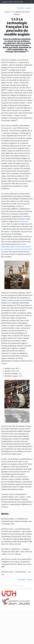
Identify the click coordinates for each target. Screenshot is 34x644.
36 (17, 120)
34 (6, 70)
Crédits (12, 586)
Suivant (28, 8)
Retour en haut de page (24, 589)
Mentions (5, 586)
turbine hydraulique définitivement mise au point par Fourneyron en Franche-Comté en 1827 (17, 247)
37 (26, 135)
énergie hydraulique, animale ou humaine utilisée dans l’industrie (16, 347)
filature (22, 333)
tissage (4, 336)
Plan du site (20, 586)
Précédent (20, 8)
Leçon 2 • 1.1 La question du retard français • (17, 13)
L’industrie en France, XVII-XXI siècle (12, 2)
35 (6, 90)
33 (27, 51)
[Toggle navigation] (32, 2)
